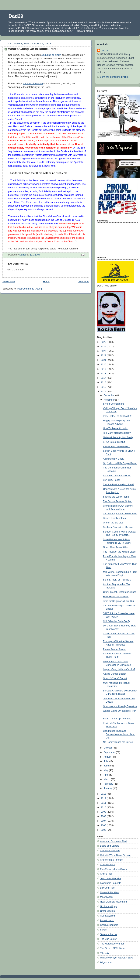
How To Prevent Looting (116, 428)
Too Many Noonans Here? (117, 433)
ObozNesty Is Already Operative (120, 706)
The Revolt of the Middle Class (119, 552)
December (110, 395)
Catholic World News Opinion (116, 855)
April (106, 775)
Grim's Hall (106, 874)
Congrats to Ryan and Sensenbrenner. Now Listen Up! (119, 734)
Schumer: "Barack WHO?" (117, 476)
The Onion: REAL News (113, 948)
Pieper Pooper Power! (115, 649)
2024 (104, 347)
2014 (104, 392)
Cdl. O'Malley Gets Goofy (117, 621)
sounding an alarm (51, 55)
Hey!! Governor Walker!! (116, 597)
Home (46, 282)
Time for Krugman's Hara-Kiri (118, 601)
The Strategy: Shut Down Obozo (120, 514)
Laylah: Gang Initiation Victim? (119, 669)
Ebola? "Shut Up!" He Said (117, 719)
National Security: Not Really (118, 437)
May (106, 770)
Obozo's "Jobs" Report (115, 678)
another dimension (33, 84)
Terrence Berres (109, 934)
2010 (104, 807)
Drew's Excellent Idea (115, 518)
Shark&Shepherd (109, 925)
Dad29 (16, 16)
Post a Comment (15, 270)
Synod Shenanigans (114, 404)
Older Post (83, 282)
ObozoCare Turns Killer (115, 547)
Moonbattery (107, 897)
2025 (104, 342)
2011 (104, 803)
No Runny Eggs (108, 906)
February (109, 784)
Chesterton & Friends (111, 860)
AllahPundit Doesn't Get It (117, 447)
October (108, 748)
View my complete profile (114, 77)
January (108, 788)
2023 (104, 351)
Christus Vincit (108, 865)
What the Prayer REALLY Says (116, 958)
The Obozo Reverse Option (118, 501)
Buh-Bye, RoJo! (111, 480)
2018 (104, 374)
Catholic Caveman (110, 851)
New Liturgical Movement (114, 902)
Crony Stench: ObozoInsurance (120, 592)
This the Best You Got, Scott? (119, 485)
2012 (104, 798)
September (110, 752)
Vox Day (105, 953)
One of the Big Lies (113, 523)
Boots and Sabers (110, 846)
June (107, 766)
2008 (104, 816)
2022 (104, 355)
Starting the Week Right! (116, 497)
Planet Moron (107, 920)
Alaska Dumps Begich (115, 674)
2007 (104, 821)
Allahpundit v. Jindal (114, 459)
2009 (104, 812)
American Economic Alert (113, 841)
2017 (104, 378)
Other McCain (107, 911)
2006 (104, 825)
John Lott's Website (110, 879)
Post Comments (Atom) (29, 289)
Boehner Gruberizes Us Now (118, 527)
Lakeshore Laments (111, 883)
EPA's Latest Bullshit (114, 442)
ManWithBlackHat (110, 893)
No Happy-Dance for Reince (118, 742)
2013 (104, 794)
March (107, 779)
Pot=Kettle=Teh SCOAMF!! (117, 416)
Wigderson (106, 962)
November (110, 400)
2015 (104, 387)
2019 (104, 369)
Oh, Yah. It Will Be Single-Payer (120, 463)
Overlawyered (107, 916)
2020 (104, 365)
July (106, 761)
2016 (104, 382)
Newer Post (9, 282)
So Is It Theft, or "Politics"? (117, 580)
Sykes (103, 930)
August (108, 757)
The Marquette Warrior (112, 944)
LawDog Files (107, 888)
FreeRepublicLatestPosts (113, 869)
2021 (104, 360)
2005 (104, 830)
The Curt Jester (108, 939)
